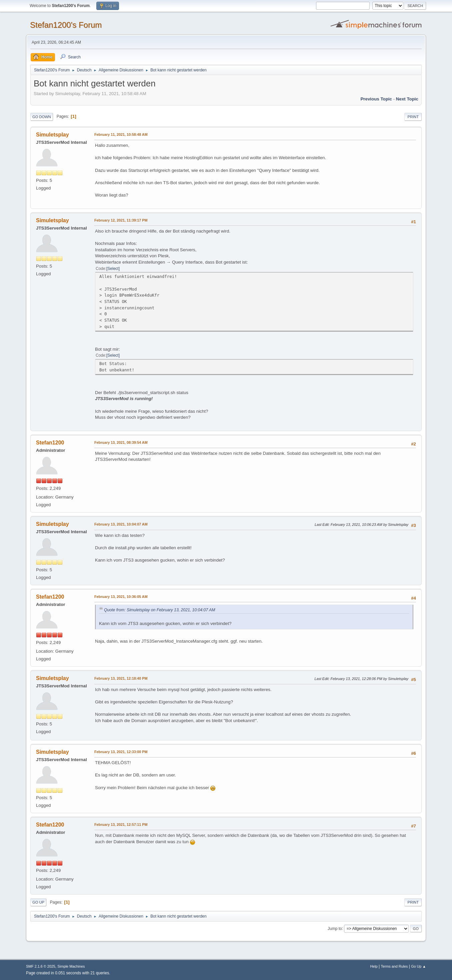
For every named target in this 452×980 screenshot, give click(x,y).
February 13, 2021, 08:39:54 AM (121, 442)
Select (113, 269)
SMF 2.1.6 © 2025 (41, 966)
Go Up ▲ (418, 966)
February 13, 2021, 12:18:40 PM (121, 678)
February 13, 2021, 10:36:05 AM (121, 597)
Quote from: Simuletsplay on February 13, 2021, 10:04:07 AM (159, 610)
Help (374, 966)
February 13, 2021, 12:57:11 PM (121, 825)
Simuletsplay (52, 135)
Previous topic (376, 99)
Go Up (38, 902)
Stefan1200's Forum (66, 25)
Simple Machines (71, 966)
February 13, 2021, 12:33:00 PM (121, 752)
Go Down (42, 117)
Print (413, 117)
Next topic (407, 99)
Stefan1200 (50, 443)
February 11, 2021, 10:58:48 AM (121, 134)
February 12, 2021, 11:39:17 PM (121, 220)
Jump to (335, 928)
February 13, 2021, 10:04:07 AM (121, 524)
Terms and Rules (394, 966)
